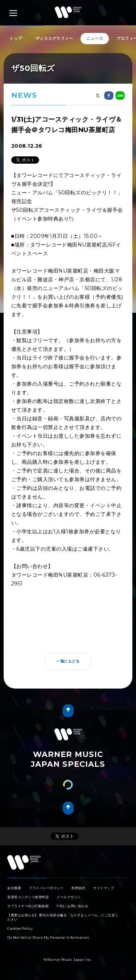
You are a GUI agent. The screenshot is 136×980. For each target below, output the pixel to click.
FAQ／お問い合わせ (72, 906)
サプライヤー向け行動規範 (28, 906)
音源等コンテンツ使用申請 (28, 897)
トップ (16, 38)
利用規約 (78, 888)
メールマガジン (69, 897)
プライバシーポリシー (46, 888)
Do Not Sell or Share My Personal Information (48, 937)
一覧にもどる (68, 661)
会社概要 (14, 888)
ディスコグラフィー (54, 38)
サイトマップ (104, 888)
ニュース (95, 38)
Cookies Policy (20, 928)
